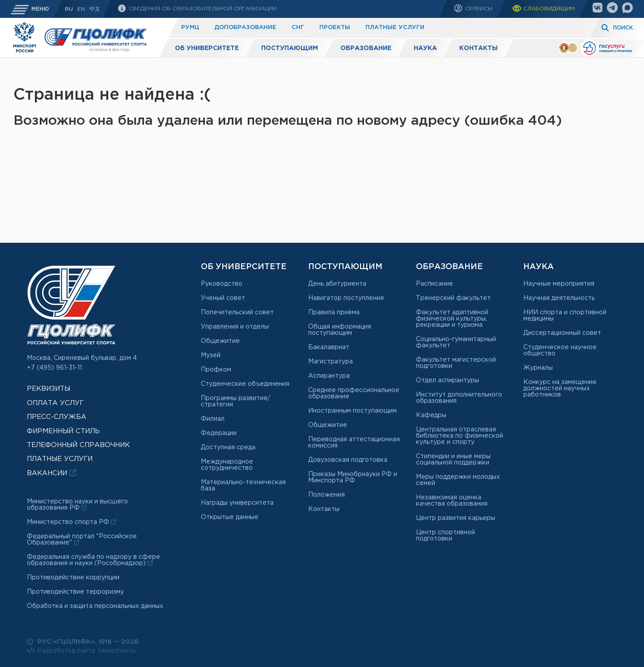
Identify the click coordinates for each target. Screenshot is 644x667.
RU (69, 9)
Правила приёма (334, 312)
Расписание (434, 284)
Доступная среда (228, 447)
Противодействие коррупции (73, 578)
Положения (326, 495)
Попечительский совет (237, 312)
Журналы (538, 368)
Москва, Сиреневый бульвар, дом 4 (82, 358)
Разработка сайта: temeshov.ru (81, 650)
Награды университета (237, 503)
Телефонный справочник (78, 445)
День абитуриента (337, 284)
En (81, 9)
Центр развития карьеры (455, 518)
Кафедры (431, 415)
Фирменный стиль (63, 431)
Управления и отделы (235, 327)
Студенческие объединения (245, 384)
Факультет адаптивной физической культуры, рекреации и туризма (452, 319)
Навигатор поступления (346, 298)
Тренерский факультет (453, 298)
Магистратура (330, 362)
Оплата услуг (55, 403)
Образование (366, 48)
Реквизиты (49, 389)
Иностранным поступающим (352, 411)
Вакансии (51, 473)
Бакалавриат (329, 347)
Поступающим (290, 48)
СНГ (298, 27)
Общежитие (220, 341)
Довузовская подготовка (348, 460)
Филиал (213, 419)
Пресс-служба (57, 417)
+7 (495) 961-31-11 (54, 368)
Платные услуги (395, 27)
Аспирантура (329, 376)
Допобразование (245, 27)
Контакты (479, 48)
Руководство (222, 284)
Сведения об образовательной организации (202, 9)
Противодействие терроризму (75, 592)
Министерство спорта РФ (72, 522)
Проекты (335, 27)
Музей (211, 355)
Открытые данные (230, 517)
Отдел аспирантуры (447, 380)
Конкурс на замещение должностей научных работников (560, 388)
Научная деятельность (559, 298)
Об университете (207, 48)
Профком (216, 370)
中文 (95, 9)
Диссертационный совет (562, 333)
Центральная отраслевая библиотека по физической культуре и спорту (460, 436)
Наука (425, 48)
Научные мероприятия (559, 284)
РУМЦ (190, 27)
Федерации (219, 433)
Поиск (623, 28)
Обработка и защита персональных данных (95, 606)
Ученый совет (223, 298)
